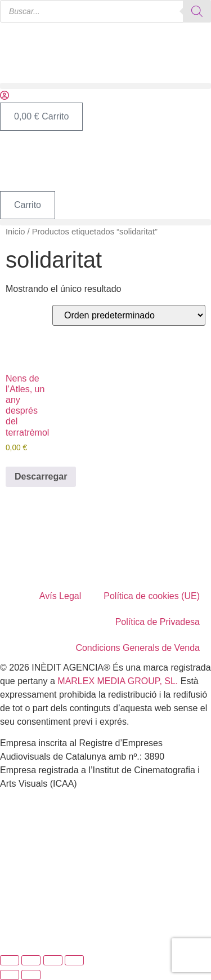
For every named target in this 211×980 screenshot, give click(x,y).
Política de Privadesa (158, 622)
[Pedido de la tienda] (129, 315)
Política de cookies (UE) (152, 596)
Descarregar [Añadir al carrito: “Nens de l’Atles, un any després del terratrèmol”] (41, 476)
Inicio (15, 232)
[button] (105, 86)
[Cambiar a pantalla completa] (31, 960)
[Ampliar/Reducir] (10, 960)
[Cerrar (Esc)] (74, 960)
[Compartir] (53, 960)
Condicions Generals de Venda (138, 648)
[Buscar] (197, 11)
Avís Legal (60, 596)
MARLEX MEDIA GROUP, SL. (118, 681)
